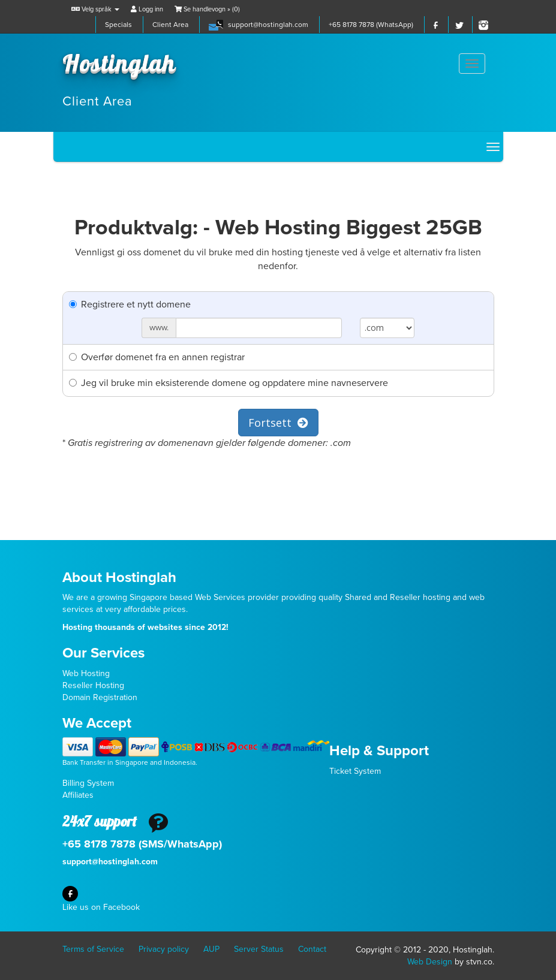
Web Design (430, 962)
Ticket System (355, 771)
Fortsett (278, 423)
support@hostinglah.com (268, 25)
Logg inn (147, 9)
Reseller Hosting (93, 685)
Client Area (170, 25)
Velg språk (95, 9)
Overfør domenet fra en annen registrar (157, 357)
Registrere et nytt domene (130, 304)
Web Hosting (86, 673)
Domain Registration (100, 697)
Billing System (88, 783)
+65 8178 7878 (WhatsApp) (371, 25)
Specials (118, 25)
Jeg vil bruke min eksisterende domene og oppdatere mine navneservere (229, 383)
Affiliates (78, 795)
